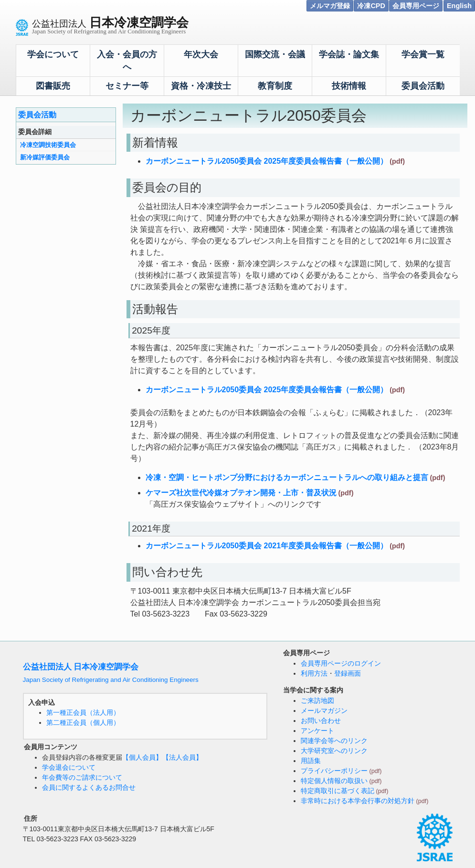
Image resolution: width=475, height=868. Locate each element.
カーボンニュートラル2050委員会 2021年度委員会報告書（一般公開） (267, 546)
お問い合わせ (321, 721)
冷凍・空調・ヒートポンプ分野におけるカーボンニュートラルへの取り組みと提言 (287, 477)
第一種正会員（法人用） (83, 712)
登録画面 (348, 673)
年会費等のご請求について (82, 777)
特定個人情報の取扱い (334, 781)
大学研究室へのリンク (334, 751)
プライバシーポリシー (334, 771)
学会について (53, 54)
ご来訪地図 (317, 701)
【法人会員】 (182, 757)
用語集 (311, 761)
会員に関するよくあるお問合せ (89, 787)
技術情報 (349, 86)
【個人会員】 (142, 757)
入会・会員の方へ (127, 61)
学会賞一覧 (423, 54)
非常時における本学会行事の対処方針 (358, 801)
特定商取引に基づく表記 (338, 791)
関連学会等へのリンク (334, 741)
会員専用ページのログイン (341, 663)
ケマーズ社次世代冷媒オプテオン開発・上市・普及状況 (241, 493)
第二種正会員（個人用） (83, 722)
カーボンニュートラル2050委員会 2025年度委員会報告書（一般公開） (267, 161)
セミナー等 (127, 86)
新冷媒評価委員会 (45, 157)
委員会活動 (423, 86)
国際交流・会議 (275, 54)
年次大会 (201, 54)
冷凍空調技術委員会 (48, 145)
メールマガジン (324, 711)
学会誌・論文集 (349, 54)
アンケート (317, 731)
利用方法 (314, 673)
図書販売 (53, 86)
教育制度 (275, 86)
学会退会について (69, 767)
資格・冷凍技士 (201, 86)
